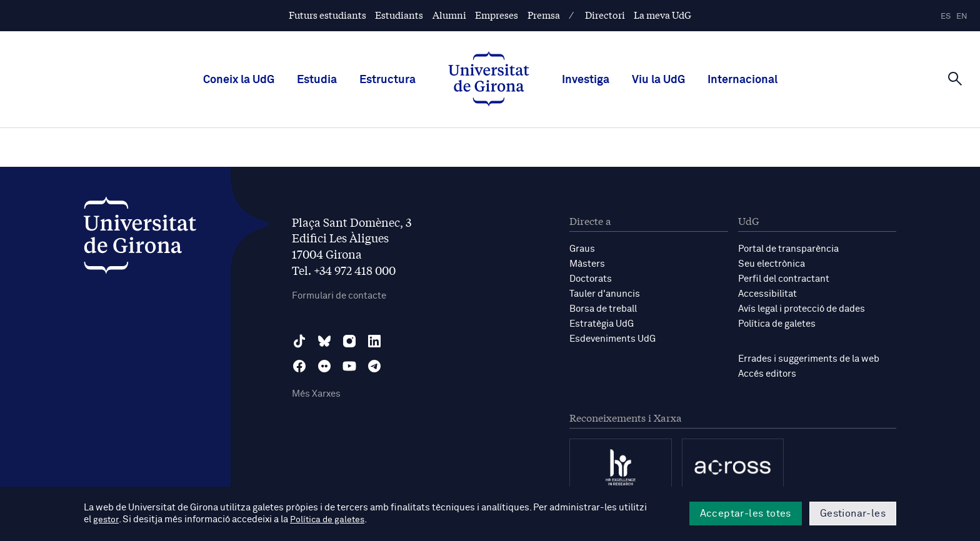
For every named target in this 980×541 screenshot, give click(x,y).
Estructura (387, 80)
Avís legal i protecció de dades (802, 309)
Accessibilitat (767, 294)
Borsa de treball (603, 309)
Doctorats (591, 279)
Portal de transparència (788, 249)
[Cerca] (955, 79)
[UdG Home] (489, 80)
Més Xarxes (316, 394)
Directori (605, 15)
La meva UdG (662, 15)
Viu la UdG (658, 80)
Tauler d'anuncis (605, 294)
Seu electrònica (772, 264)
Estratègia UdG (602, 324)
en (962, 17)
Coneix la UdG (239, 80)
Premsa (544, 15)
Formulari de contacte (339, 296)
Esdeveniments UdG (612, 339)
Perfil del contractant (784, 279)
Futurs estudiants (327, 15)
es (946, 17)
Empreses (497, 15)
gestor (107, 520)
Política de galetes (777, 324)
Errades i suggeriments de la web (809, 359)
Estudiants (399, 15)
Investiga (586, 80)
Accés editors (767, 374)
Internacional (742, 80)
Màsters (587, 264)
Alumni (449, 15)
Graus (582, 249)
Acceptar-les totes (746, 514)
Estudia (317, 80)
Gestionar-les (853, 514)
